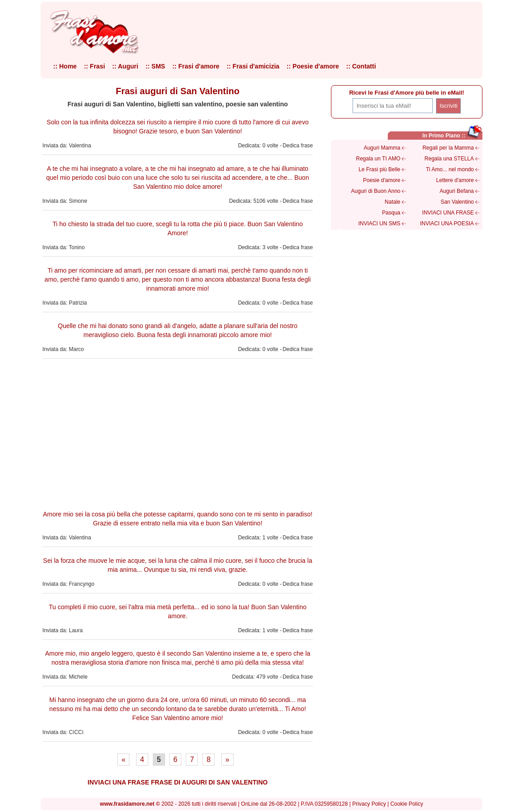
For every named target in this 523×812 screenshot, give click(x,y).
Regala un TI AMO (378, 159)
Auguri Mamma (382, 148)
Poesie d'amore (382, 180)
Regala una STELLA (449, 159)
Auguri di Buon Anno (376, 191)
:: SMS (156, 66)
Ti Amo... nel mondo (450, 169)
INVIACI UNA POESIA (447, 224)
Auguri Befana (457, 191)
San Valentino (457, 202)
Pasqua (391, 213)
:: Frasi (94, 66)
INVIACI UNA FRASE (448, 213)
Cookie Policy (407, 804)
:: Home (65, 66)
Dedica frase (298, 146)
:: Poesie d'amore (313, 66)
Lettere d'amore (455, 180)
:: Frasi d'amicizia (253, 66)
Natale (392, 202)
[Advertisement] (178, 433)
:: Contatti (361, 66)
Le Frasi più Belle (379, 169)
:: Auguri (125, 66)
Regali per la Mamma (448, 148)
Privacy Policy (369, 804)
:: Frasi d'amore (196, 66)
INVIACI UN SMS (379, 224)
